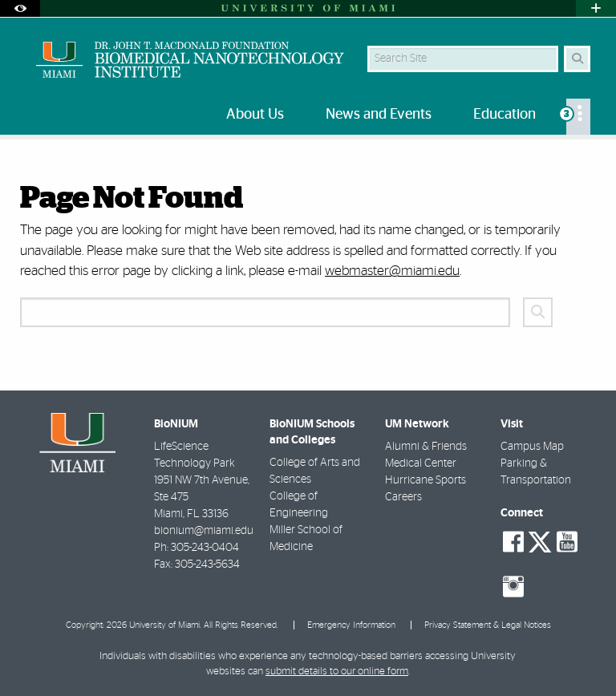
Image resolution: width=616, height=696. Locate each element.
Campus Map (532, 447)
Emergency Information (351, 625)
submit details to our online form (337, 672)
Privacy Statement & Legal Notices (488, 625)
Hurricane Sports (426, 480)
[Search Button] (577, 59)
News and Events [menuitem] (379, 115)
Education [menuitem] (505, 115)
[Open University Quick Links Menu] (596, 8)
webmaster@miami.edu (392, 271)
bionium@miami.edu (204, 531)
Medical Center (421, 463)
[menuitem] (578, 117)
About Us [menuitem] (255, 115)
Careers (403, 497)
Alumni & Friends (426, 447)
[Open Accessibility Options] (20, 8)
